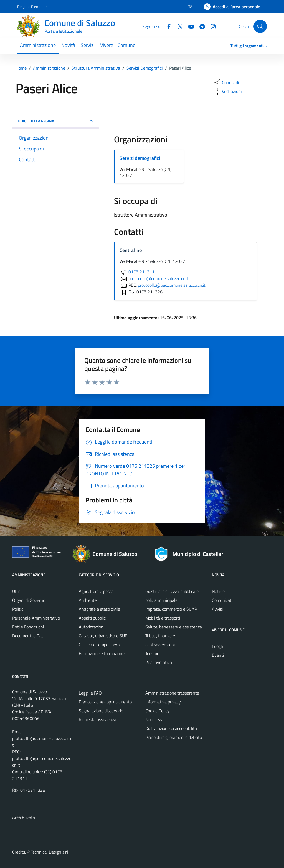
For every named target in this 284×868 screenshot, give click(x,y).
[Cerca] (260, 26)
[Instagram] (211, 26)
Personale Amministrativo (36, 618)
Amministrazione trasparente (172, 693)
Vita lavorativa (159, 662)
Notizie (218, 591)
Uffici (17, 591)
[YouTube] (189, 26)
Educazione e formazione (102, 653)
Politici (18, 609)
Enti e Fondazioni (28, 627)
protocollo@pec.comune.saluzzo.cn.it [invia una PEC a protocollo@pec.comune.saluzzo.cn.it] (172, 285)
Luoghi (218, 646)
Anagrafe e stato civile (99, 609)
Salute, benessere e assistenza (174, 627)
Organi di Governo (29, 600)
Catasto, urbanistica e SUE (103, 636)
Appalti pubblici (93, 618)
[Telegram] (200, 26)
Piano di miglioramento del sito (174, 737)
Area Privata (24, 817)
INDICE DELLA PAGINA (55, 121)
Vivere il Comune (118, 45)
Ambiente (88, 600)
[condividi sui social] (226, 82)
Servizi (88, 45)
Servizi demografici (140, 158)
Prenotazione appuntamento (105, 702)
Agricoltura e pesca (96, 591)
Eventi (218, 655)
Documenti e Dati (28, 636)
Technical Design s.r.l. (50, 852)
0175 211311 (137, 272)
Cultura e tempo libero (99, 645)
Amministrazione (38, 45)
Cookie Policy (157, 711)
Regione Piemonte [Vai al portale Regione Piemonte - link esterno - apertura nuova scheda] (32, 7)
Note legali (155, 719)
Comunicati (222, 600)
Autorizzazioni (92, 627)
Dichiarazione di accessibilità (171, 728)
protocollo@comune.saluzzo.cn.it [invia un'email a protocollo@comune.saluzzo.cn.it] (154, 278)
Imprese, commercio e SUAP (171, 609)
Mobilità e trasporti (163, 618)
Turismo (152, 653)
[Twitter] (178, 26)
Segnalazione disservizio (101, 711)
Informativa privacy (163, 702)
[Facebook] (167, 26)
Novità (68, 45)
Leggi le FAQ (90, 693)
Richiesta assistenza (97, 719)
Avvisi (217, 609)
